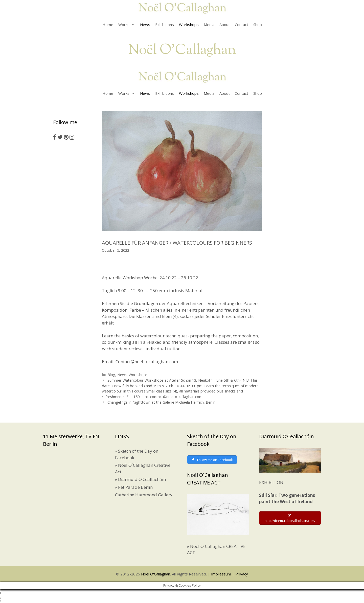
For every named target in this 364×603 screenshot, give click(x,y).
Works (128, 25)
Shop (258, 25)
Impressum (221, 575)
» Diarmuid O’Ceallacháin (140, 479)
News (145, 25)
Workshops (189, 25)
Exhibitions (165, 25)
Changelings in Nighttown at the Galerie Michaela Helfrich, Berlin (161, 402)
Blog (111, 375)
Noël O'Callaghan (182, 50)
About (225, 25)
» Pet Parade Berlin (134, 487)
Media (209, 25)
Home (108, 25)
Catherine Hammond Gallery (144, 495)
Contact (242, 25)
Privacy (242, 575)
